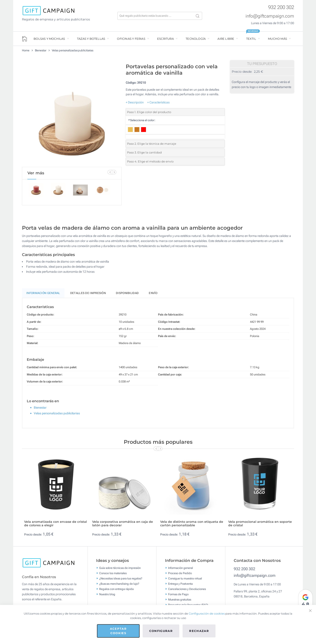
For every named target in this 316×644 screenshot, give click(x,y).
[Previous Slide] (110, 172)
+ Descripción (135, 102)
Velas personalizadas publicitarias (73, 50)
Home (26, 50)
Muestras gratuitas (180, 601)
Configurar (161, 631)
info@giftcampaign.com (270, 16)
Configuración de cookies (207, 613)
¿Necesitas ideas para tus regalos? (121, 580)
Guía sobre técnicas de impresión (120, 570)
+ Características (158, 102)
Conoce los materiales (113, 575)
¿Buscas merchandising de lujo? (119, 585)
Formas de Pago (178, 596)
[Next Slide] (114, 172)
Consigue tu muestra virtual (185, 580)
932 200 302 (281, 7)
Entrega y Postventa (180, 585)
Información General (43, 295)
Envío (153, 295)
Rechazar (199, 631)
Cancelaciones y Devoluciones (187, 591)
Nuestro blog (107, 596)
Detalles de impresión (88, 295)
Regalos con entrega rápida (116, 591)
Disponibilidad (127, 295)
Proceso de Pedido (180, 575)
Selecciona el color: (142, 120)
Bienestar (41, 50)
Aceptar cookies (118, 631)
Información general (180, 570)
